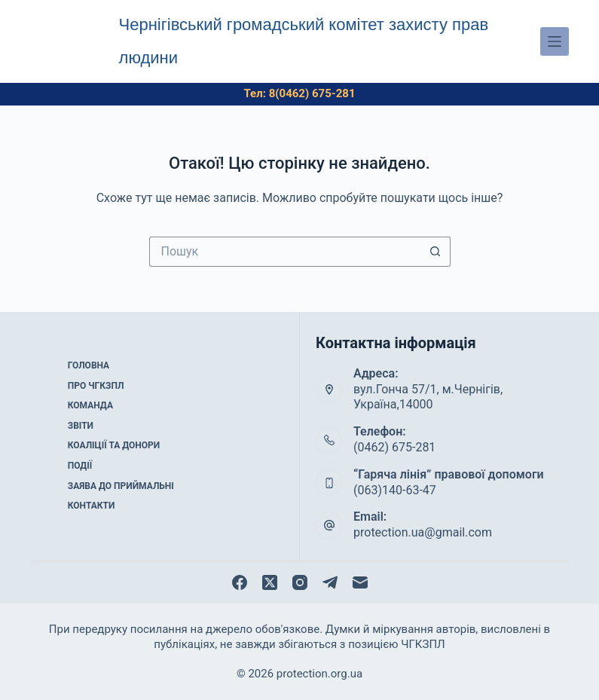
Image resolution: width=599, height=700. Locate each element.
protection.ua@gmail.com (423, 532)
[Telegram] (330, 582)
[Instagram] (300, 582)
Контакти (92, 506)
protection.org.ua (319, 674)
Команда (90, 405)
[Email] (360, 582)
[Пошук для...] (285, 252)
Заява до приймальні (121, 486)
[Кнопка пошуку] (435, 252)
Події (80, 466)
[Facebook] (240, 582)
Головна (89, 365)
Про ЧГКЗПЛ (96, 386)
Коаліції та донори (114, 445)
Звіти (81, 426)
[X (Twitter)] (270, 582)
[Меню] (555, 41)
